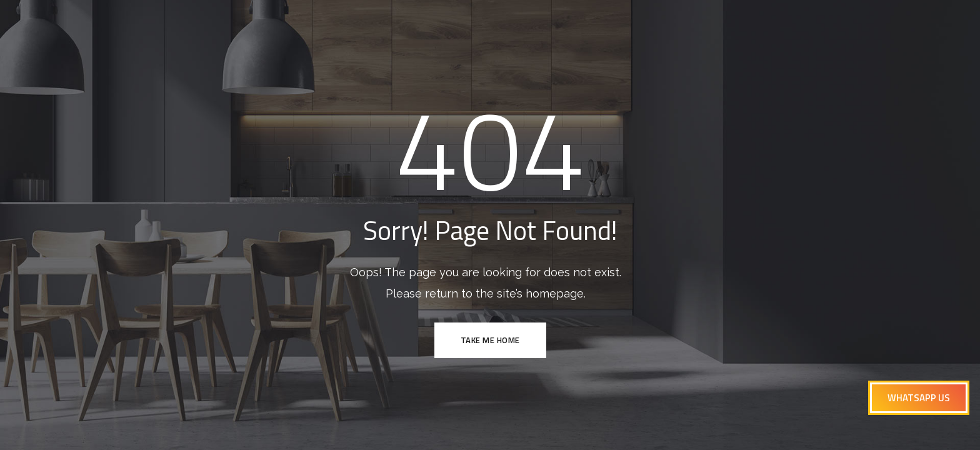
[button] (919, 398)
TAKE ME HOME (490, 340)
